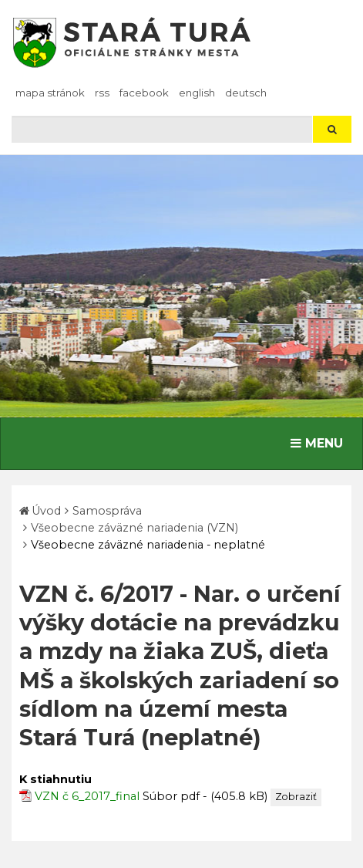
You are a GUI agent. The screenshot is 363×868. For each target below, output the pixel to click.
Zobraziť (296, 797)
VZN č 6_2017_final (87, 796)
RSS (102, 93)
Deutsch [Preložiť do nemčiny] (246, 93)
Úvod (46, 511)
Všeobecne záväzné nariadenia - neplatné (148, 545)
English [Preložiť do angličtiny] (197, 93)
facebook (144, 93)
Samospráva (107, 511)
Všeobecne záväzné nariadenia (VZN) (134, 528)
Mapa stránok (50, 93)
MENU (320, 442)
